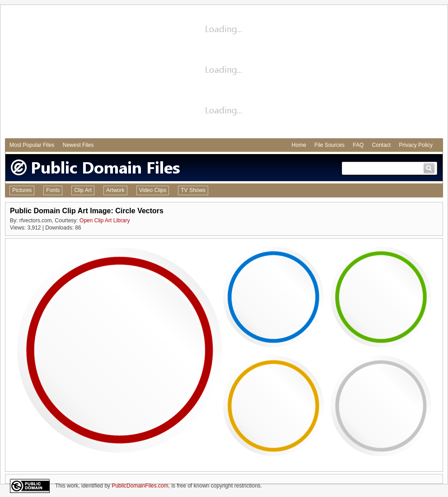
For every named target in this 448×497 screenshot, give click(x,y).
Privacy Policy (416, 145)
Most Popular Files (32, 145)
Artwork (115, 190)
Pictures (22, 190)
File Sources (329, 145)
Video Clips (153, 190)
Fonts (53, 190)
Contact (381, 145)
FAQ (358, 145)
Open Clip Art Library (105, 220)
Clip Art (83, 190)
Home (299, 145)
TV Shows (193, 190)
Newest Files (78, 145)
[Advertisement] (224, 73)
